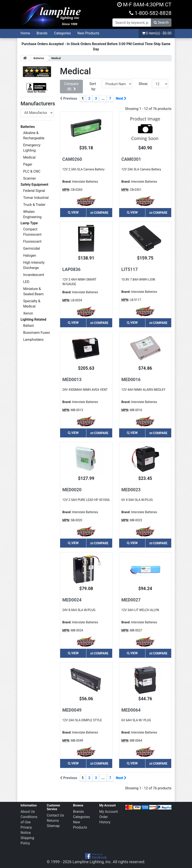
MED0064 (131, 710)
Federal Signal (34, 191)
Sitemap (53, 826)
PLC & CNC (32, 171)
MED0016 (131, 380)
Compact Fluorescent (32, 232)
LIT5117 (130, 269)
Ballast (29, 326)
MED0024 (72, 600)
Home (25, 33)
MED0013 (72, 380)
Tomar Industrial (36, 198)
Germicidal (32, 248)
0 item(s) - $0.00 (157, 33)
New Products (88, 33)
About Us (28, 812)
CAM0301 (131, 159)
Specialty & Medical (32, 304)
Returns (53, 821)
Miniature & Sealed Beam (33, 291)
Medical (29, 157)
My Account (109, 812)
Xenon (28, 313)
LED (26, 282)
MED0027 (131, 600)
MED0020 (72, 490)
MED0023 (131, 490)
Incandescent (34, 275)
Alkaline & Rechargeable (34, 135)
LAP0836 (71, 269)
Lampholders (33, 340)
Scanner (30, 178)
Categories (62, 33)
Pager (28, 164)
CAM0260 (72, 159)
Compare (99, 213)
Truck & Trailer (34, 205)
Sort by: (93, 86)
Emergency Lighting (32, 148)
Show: (143, 84)
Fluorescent (32, 241)
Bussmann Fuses (37, 333)
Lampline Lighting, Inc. (92, 862)
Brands (42, 33)
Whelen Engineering (32, 214)
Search (161, 22)
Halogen (30, 255)
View (73, 212)
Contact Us (55, 815)
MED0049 (72, 710)
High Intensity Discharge (34, 265)
